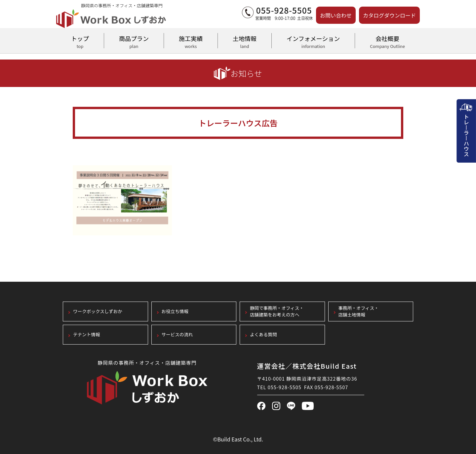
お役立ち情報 (175, 312)
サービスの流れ (177, 335)
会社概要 (387, 41)
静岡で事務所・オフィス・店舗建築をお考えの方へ (277, 312)
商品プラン (134, 41)
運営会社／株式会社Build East (307, 366)
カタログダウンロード (389, 15)
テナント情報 (87, 335)
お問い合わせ (336, 15)
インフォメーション (313, 41)
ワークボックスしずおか (98, 312)
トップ (80, 41)
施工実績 (191, 41)
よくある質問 (263, 335)
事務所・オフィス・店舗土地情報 (359, 312)
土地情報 (245, 41)
